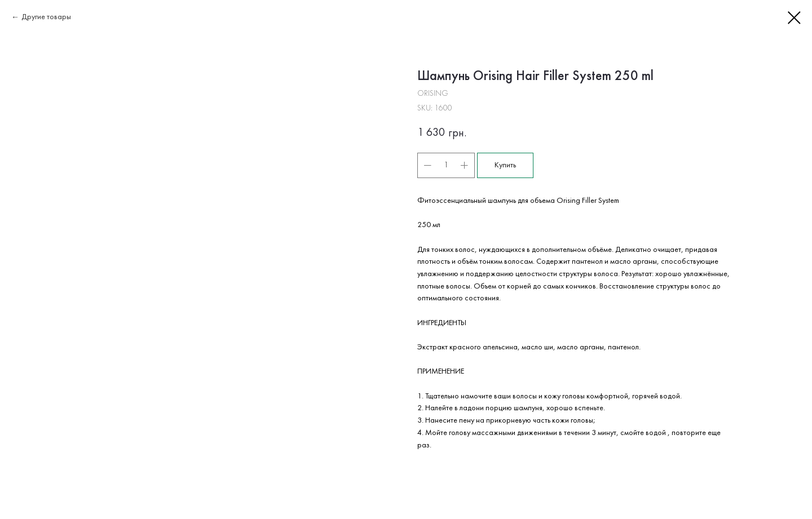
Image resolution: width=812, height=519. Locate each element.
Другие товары (46, 17)
